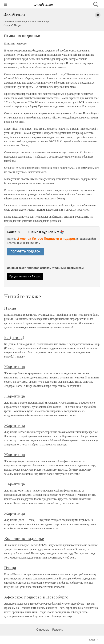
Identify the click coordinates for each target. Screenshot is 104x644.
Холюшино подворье (24, 538)
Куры (92, 640)
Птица (10, 308)
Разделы (58, 630)
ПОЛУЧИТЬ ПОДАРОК (25, 252)
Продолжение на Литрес (25, 276)
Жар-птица (15, 367)
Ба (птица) (14, 337)
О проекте (43, 630)
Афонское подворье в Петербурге (36, 597)
